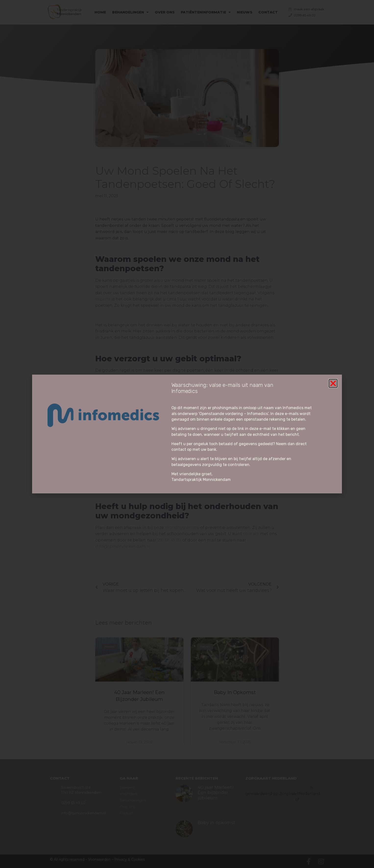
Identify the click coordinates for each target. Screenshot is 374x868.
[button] (333, 383)
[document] (187, 434)
